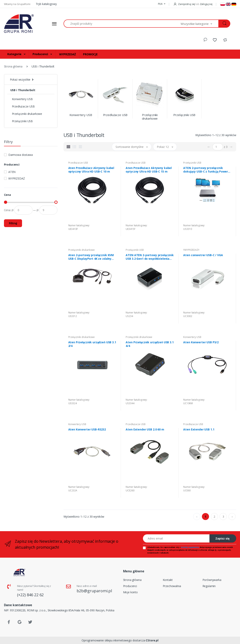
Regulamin (209, 586)
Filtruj (13, 223)
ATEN (12, 172)
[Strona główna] (19, 24)
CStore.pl (152, 640)
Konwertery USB (22, 99)
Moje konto (131, 592)
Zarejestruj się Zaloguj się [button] (193, 4)
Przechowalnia (172, 586)
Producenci (41, 54)
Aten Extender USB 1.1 (199, 429)
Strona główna (132, 580)
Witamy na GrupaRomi (17, 4)
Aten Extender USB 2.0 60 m (145, 429)
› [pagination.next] (232, 517)
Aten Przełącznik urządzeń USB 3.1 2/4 (92, 344)
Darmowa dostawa (21, 155)
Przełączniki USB (22, 121)
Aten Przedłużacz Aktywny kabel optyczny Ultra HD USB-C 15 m (149, 170)
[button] (162, 4)
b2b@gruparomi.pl (94, 591)
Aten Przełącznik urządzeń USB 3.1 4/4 (150, 344)
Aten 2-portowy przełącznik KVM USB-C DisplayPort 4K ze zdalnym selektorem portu (91, 257)
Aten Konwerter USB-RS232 (87, 429)
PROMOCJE (90, 54)
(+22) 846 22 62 (30, 595)
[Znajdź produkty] (122, 24)
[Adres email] (176, 538)
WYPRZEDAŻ (67, 54)
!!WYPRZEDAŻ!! (191, 250)
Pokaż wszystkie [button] (20, 80)
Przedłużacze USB (23, 106)
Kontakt (168, 580)
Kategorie (15, 54)
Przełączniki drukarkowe (27, 114)
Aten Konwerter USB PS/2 (201, 342)
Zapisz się (222, 538)
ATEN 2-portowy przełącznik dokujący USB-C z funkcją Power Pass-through (206, 170)
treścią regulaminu (190, 547)
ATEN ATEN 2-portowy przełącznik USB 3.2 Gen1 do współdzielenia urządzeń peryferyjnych (150, 257)
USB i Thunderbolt (23, 90)
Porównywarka (212, 580)
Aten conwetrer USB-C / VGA (203, 255)
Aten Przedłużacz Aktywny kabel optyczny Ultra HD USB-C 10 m (91, 170)
